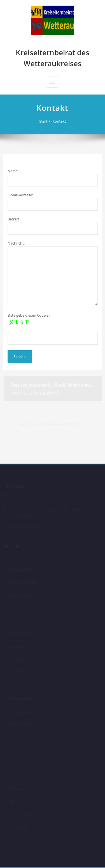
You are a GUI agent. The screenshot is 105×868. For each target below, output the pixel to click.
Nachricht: (53, 273)
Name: (53, 177)
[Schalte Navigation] (52, 82)
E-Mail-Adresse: (53, 202)
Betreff (53, 226)
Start (45, 121)
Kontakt (61, 121)
